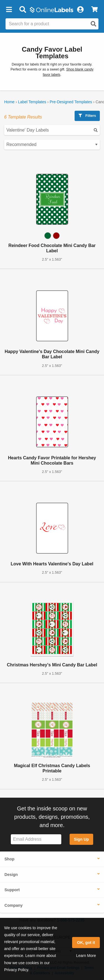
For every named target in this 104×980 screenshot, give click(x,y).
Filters (87, 116)
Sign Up (81, 839)
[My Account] (80, 10)
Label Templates (32, 102)
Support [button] (12, 890)
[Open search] (93, 24)
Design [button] (11, 875)
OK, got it (86, 943)
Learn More (86, 956)
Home (9, 102)
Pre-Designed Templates (71, 102)
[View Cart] (94, 10)
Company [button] (14, 905)
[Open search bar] (23, 10)
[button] (9, 10)
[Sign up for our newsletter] (36, 839)
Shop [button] (9, 859)
